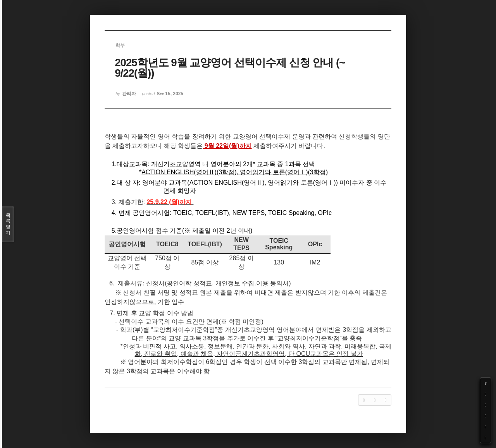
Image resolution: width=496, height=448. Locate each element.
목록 (8, 224)
